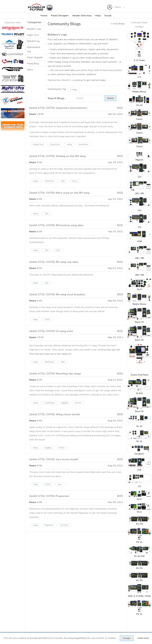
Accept (127, 638)
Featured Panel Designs (139, 25)
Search (111, 98)
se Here (17, 23)
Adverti (9, 23)
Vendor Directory (82, 16)
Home (44, 16)
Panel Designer (60, 16)
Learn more (143, 638)
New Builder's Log (66, 80)
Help (98, 16)
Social (108, 16)
